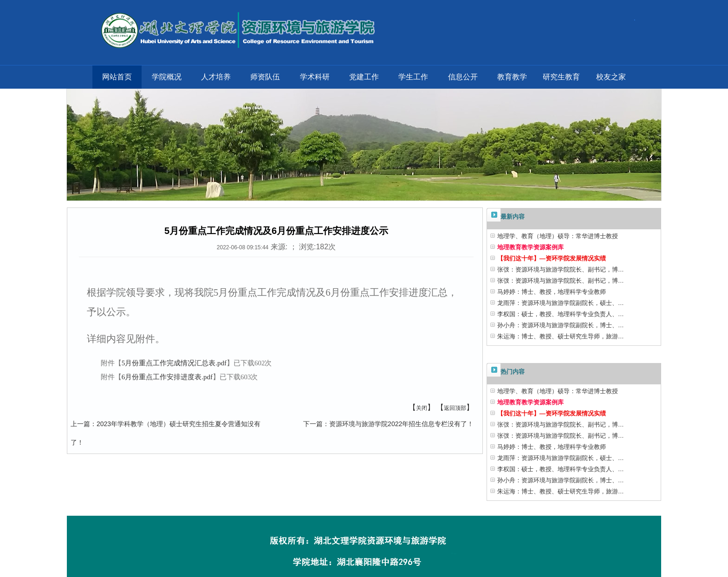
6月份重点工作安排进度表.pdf (167, 377)
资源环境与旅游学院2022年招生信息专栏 (388, 424)
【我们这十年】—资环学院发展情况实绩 (552, 258)
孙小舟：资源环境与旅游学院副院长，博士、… (561, 325)
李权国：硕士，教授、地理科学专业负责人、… (561, 314)
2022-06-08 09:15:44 (243, 247)
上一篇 (80, 424)
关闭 (422, 408)
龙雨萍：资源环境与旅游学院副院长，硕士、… (561, 303)
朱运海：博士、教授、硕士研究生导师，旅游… (561, 336)
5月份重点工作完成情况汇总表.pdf (174, 363)
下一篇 (313, 424)
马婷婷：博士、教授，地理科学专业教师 (552, 292)
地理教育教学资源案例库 (530, 247)
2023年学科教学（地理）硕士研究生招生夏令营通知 (172, 424)
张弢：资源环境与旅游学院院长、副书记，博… (561, 269)
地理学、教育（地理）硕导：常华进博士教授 (558, 236)
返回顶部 (455, 408)
